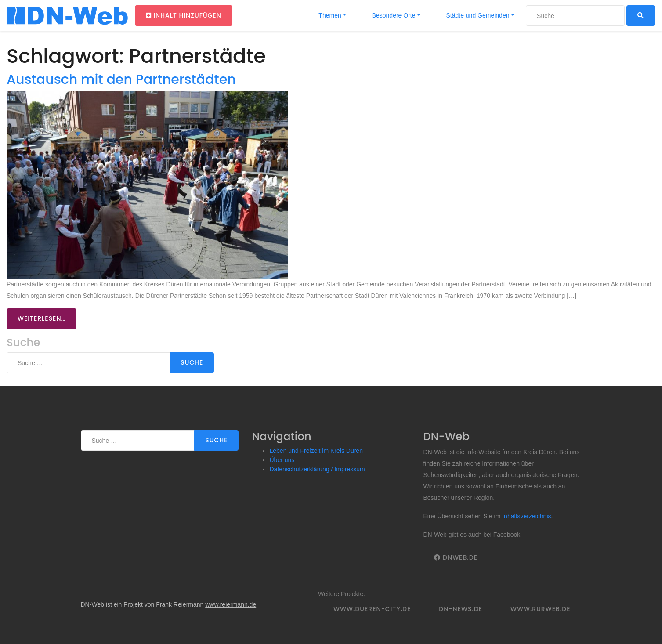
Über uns (282, 460)
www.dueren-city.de (372, 609)
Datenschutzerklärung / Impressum (317, 469)
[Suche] (575, 16)
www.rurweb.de (540, 609)
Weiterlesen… (42, 318)
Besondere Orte (393, 15)
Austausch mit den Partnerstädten (121, 79)
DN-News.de (461, 609)
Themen (329, 15)
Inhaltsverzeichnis (526, 516)
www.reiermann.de (231, 604)
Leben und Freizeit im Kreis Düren (316, 451)
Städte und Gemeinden (477, 15)
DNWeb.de (456, 557)
